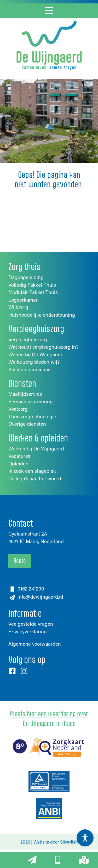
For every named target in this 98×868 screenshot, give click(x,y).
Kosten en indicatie (30, 369)
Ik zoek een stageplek (32, 471)
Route (20, 561)
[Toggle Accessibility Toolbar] (85, 838)
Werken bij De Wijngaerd (36, 448)
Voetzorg (18, 409)
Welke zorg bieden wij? (34, 362)
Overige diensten (27, 424)
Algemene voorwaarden (35, 644)
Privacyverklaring (28, 631)
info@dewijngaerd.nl (40, 597)
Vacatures (19, 456)
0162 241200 (31, 589)
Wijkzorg (18, 307)
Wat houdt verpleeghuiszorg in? (43, 347)
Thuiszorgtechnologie (32, 416)
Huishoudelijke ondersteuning (42, 315)
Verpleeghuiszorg (28, 339)
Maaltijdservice (25, 394)
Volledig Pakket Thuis (32, 285)
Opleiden (18, 463)
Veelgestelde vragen (31, 624)
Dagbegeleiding (26, 277)
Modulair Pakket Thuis (33, 292)
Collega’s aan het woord (35, 478)
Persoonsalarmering (31, 401)
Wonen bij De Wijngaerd (35, 354)
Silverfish (69, 842)
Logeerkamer (23, 300)
